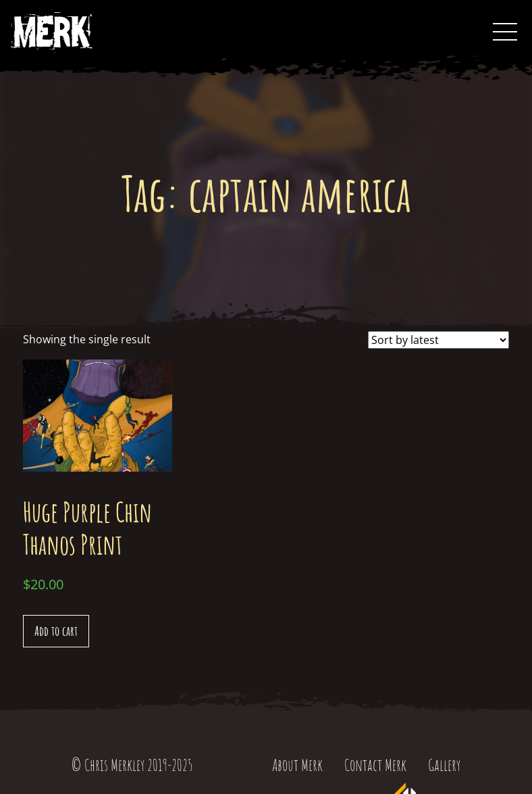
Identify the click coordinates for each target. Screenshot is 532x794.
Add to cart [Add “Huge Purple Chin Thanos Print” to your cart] (56, 631)
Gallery (444, 765)
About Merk (297, 765)
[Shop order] (438, 340)
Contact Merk (375, 765)
